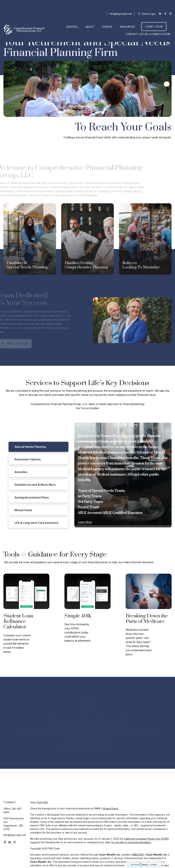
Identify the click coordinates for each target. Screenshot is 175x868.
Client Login (147, 4)
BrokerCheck (111, 808)
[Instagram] (15, 842)
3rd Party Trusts (90, 502)
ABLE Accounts (90, 513)
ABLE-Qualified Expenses (123, 513)
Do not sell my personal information (131, 842)
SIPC (142, 855)
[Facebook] (165, 3)
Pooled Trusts (89, 507)
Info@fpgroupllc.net (121, 4)
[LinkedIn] (160, 3)
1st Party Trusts (90, 496)
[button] (72, 16)
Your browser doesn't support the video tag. (87, 89)
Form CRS (42, 802)
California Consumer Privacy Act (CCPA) (146, 839)
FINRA (135, 855)
